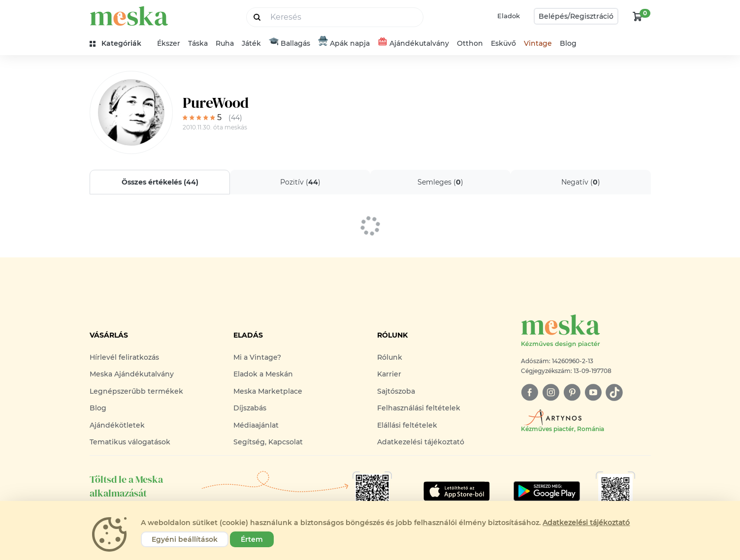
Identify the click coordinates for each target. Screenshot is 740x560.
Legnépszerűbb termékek (136, 391)
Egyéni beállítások (185, 539)
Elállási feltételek (407, 425)
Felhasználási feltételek (419, 408)
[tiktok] (614, 392)
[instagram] (551, 392)
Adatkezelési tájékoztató (421, 442)
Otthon (470, 43)
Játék (251, 43)
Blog (568, 43)
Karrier (389, 374)
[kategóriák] (119, 44)
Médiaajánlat (256, 425)
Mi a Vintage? (257, 357)
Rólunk (390, 357)
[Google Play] (457, 491)
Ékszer (169, 43)
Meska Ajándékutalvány (132, 374)
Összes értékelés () (160, 182)
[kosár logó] (638, 16)
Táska (198, 43)
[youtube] (593, 392)
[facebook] (530, 392)
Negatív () (581, 182)
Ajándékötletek (117, 425)
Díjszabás (250, 408)
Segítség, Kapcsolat (268, 442)
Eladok (509, 16)
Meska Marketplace (268, 391)
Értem (252, 539)
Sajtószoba (396, 391)
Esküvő (503, 43)
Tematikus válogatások (130, 442)
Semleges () (440, 182)
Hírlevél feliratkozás (124, 357)
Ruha (225, 43)
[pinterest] (572, 392)
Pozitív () (300, 182)
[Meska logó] (586, 331)
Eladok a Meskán (263, 374)
